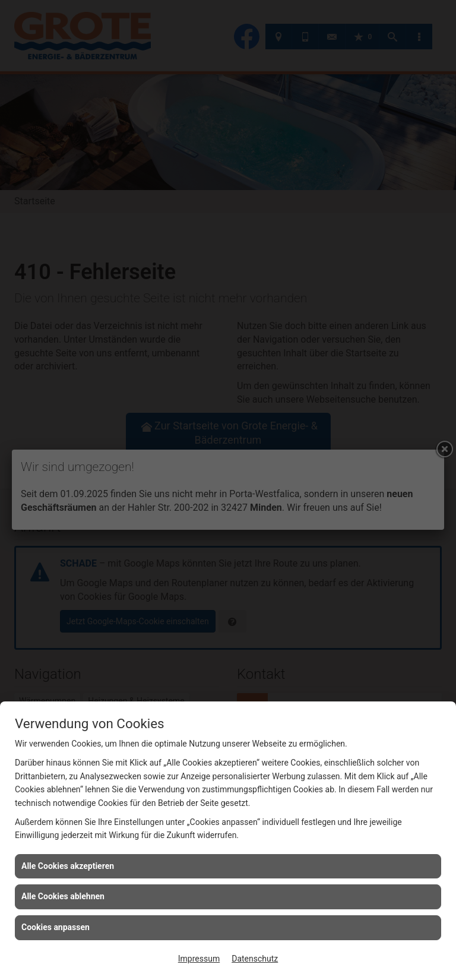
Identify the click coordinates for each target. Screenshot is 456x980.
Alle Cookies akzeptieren (68, 866)
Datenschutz (255, 959)
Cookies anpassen (56, 927)
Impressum (199, 959)
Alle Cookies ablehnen (63, 896)
